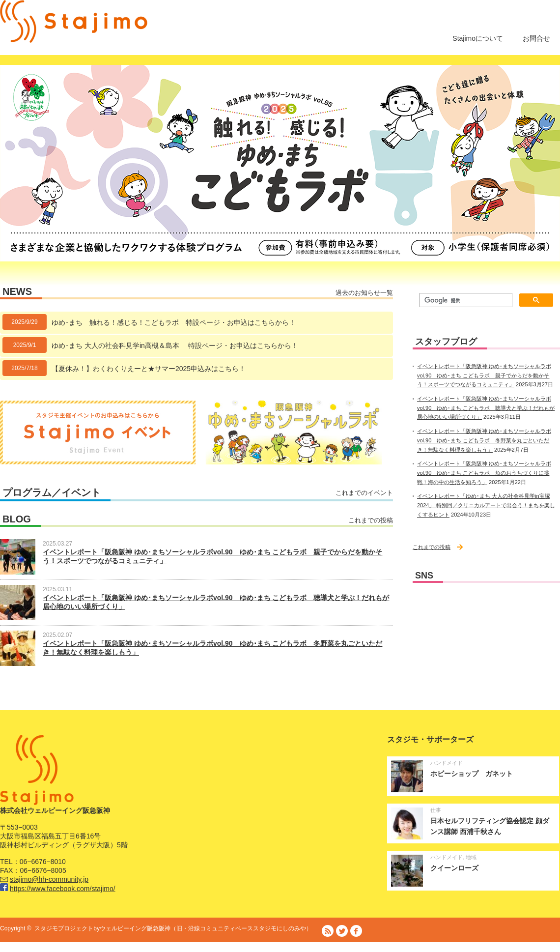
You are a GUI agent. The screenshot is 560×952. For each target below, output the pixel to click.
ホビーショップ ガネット (472, 774)
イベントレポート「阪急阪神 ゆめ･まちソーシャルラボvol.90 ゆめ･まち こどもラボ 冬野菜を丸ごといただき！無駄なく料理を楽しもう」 (484, 440)
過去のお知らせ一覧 (364, 293)
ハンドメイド (447, 763)
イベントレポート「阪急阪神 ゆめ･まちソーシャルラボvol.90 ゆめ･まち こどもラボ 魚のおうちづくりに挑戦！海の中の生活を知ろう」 (484, 473)
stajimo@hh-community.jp (49, 879)
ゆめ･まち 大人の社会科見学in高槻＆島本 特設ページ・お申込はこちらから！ (175, 346)
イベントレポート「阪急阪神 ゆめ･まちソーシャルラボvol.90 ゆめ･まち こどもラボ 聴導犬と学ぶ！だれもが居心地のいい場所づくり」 (486, 408)
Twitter (342, 931)
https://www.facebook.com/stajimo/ (63, 889)
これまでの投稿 (371, 520)
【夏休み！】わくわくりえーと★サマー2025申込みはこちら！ (149, 369)
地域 (471, 857)
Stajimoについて (478, 38)
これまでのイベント (364, 493)
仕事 (436, 810)
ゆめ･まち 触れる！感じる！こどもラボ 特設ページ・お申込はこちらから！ (174, 322)
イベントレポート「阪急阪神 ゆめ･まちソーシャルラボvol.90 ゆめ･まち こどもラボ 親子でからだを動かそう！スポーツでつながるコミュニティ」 (484, 375)
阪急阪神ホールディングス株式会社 (442, 948)
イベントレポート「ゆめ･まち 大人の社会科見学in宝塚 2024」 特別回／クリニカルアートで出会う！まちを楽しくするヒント (486, 505)
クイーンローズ (454, 868)
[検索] (465, 300)
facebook (356, 931)
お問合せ (536, 38)
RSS (328, 931)
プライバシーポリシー (531, 948)
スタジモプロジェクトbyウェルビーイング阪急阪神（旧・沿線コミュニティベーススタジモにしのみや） (173, 928)
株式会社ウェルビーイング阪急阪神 (342, 948)
